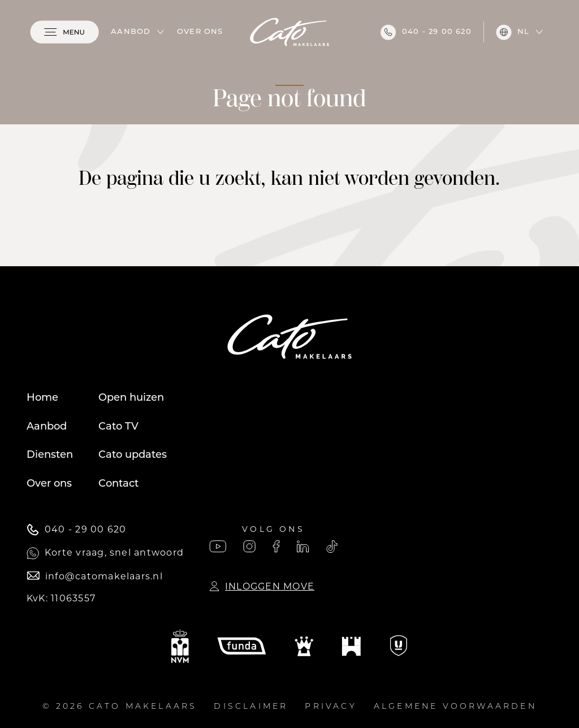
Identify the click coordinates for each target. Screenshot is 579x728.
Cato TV (118, 427)
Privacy (330, 707)
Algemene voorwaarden (455, 707)
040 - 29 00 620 (426, 32)
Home (42, 398)
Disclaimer (251, 707)
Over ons (200, 32)
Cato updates (133, 455)
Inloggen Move (262, 586)
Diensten (50, 455)
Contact (118, 484)
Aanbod (131, 32)
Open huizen (131, 398)
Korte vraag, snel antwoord (105, 553)
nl (513, 32)
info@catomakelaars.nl (95, 576)
